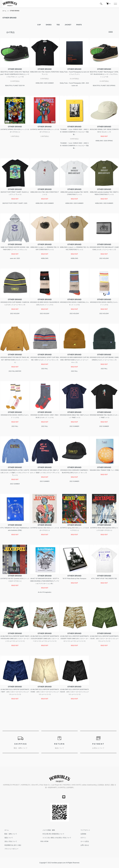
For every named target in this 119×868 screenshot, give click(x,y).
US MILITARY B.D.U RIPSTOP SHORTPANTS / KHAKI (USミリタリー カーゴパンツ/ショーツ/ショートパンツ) (45, 692)
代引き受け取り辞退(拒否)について (51, 834)
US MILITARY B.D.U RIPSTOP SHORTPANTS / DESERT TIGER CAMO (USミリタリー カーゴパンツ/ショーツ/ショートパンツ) (74, 639)
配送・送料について (9, 834)
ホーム (5, 11)
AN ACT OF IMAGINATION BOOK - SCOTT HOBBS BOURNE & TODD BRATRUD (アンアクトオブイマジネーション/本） (45, 581)
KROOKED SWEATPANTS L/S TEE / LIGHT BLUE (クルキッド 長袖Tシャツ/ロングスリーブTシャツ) (15, 473)
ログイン (81, 838)
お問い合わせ (83, 845)
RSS (42, 841)
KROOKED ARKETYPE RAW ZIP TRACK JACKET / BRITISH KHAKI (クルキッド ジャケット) (15, 360)
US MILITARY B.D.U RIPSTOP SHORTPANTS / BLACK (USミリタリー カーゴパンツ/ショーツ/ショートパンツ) (74, 692)
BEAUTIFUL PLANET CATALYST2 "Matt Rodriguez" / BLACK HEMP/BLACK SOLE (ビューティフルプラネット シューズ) (15, 74)
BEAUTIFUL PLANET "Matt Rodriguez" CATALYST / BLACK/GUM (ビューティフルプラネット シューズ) (104, 74)
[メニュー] (115, 4)
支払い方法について (9, 841)
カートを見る (83, 841)
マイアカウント (83, 830)
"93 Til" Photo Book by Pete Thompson (74, 578)
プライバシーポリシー (9, 849)
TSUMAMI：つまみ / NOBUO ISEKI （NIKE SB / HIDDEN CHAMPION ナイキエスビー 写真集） (74, 132)
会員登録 (81, 834)
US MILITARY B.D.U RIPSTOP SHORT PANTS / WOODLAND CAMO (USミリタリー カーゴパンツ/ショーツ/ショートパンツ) (15, 639)
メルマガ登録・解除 (47, 830)
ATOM (46, 841)
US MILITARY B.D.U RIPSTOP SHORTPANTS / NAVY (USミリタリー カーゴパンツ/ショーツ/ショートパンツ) (15, 692)
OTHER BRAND (16, 11)
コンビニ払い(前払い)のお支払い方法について (55, 838)
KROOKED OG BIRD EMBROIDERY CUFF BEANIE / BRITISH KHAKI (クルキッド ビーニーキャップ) (74, 360)
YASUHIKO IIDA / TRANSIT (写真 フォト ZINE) (104, 470)
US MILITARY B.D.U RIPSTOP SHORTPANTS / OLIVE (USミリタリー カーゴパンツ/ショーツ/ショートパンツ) (104, 639)
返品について (7, 838)
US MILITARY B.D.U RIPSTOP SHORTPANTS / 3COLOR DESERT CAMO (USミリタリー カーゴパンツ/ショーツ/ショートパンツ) (45, 639)
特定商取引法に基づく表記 (11, 845)
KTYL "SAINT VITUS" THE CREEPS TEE (104, 578)
